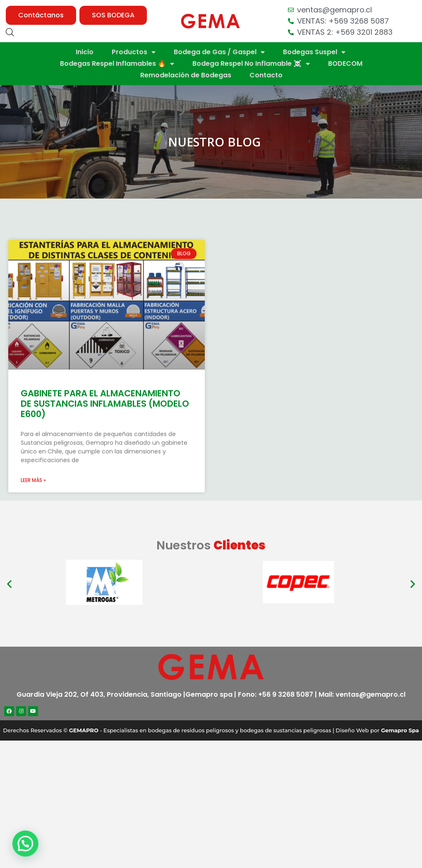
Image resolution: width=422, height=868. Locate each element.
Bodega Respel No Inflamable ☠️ (251, 64)
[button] (41, 15)
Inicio (85, 52)
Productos (134, 52)
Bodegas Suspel (314, 52)
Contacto (266, 75)
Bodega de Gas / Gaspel (219, 52)
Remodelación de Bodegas (186, 75)
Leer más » (33, 480)
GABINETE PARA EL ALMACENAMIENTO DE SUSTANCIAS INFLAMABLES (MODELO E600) (105, 404)
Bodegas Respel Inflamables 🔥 (117, 64)
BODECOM (345, 64)
